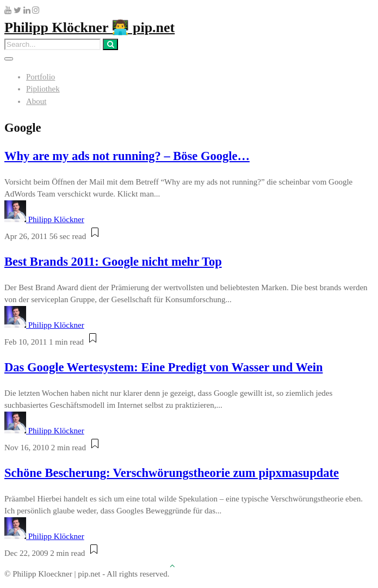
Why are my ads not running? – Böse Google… (127, 156)
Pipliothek (43, 89)
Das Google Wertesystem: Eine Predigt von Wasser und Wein (163, 367)
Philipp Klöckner (56, 219)
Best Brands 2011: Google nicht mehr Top (113, 262)
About (36, 101)
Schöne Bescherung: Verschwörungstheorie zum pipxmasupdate (172, 473)
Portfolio (41, 77)
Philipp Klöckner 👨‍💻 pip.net (89, 27)
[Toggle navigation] (9, 59)
